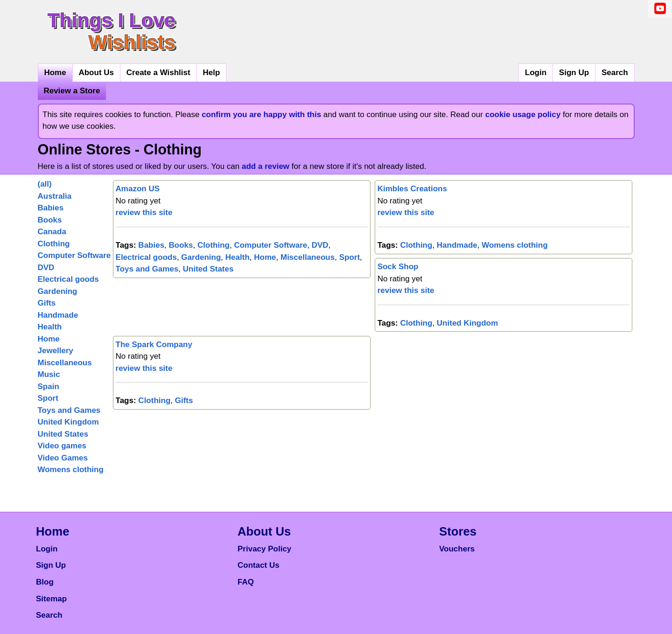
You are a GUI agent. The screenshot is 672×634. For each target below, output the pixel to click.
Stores (458, 531)
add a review (266, 166)
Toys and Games (69, 410)
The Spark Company (154, 345)
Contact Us (259, 565)
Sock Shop (398, 267)
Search (615, 73)
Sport (48, 398)
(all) (45, 184)
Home (55, 73)
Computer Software (74, 255)
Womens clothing (71, 470)
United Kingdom (68, 422)
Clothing (54, 244)
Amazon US (138, 189)
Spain (49, 387)
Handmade (58, 315)
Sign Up (574, 73)
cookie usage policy (523, 115)
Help (211, 73)
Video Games (63, 458)
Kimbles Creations (412, 189)
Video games (62, 446)
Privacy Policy (264, 549)
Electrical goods (68, 279)
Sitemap (51, 599)
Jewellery (56, 351)
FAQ (246, 582)
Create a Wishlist (158, 73)
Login (536, 73)
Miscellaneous (65, 363)
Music (49, 374)
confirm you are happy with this (261, 115)
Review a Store (72, 91)
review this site (144, 212)
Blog (45, 582)
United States (63, 434)
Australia (55, 196)
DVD (46, 268)
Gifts (47, 303)
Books (50, 220)
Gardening (58, 291)
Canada (52, 232)
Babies (51, 208)
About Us (96, 73)
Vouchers (457, 549)
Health (50, 327)
